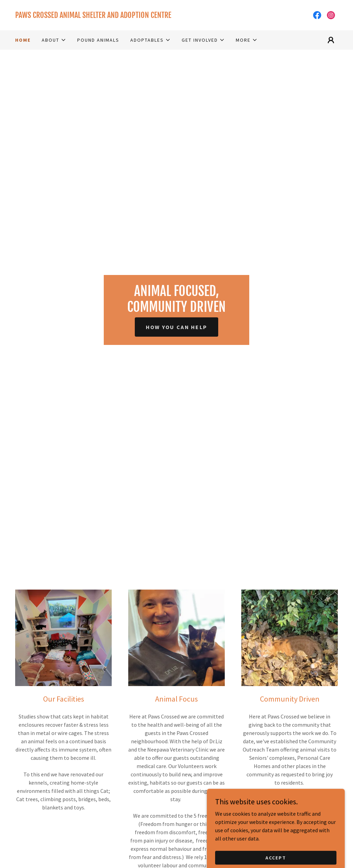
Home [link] (23, 40)
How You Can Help (177, 327)
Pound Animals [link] (98, 40)
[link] (96, 16)
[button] (54, 40)
